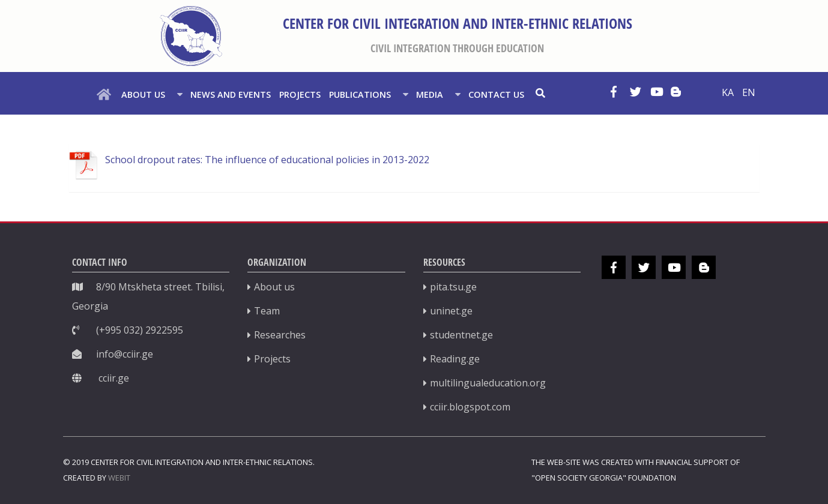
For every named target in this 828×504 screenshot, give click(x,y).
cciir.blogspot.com (470, 407)
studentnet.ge (461, 335)
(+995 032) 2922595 (140, 330)
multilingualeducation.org (488, 383)
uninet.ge (451, 311)
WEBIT (119, 478)
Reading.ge (455, 359)
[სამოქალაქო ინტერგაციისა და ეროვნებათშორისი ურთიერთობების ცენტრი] (191, 36)
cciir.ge (114, 378)
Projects (272, 359)
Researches (280, 335)
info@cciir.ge (125, 354)
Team (267, 311)
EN (749, 92)
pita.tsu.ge (453, 287)
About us (274, 287)
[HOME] (106, 93)
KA (729, 92)
